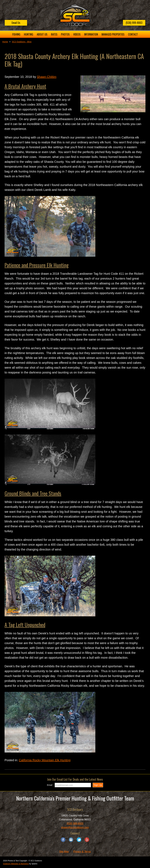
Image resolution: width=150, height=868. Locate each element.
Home (5, 42)
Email (50, 785)
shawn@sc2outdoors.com (75, 827)
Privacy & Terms (82, 852)
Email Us (16, 23)
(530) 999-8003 (134, 23)
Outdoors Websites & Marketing (16, 864)
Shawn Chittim (47, 77)
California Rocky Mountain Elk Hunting (45, 760)
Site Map (64, 852)
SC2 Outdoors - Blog (22, 42)
